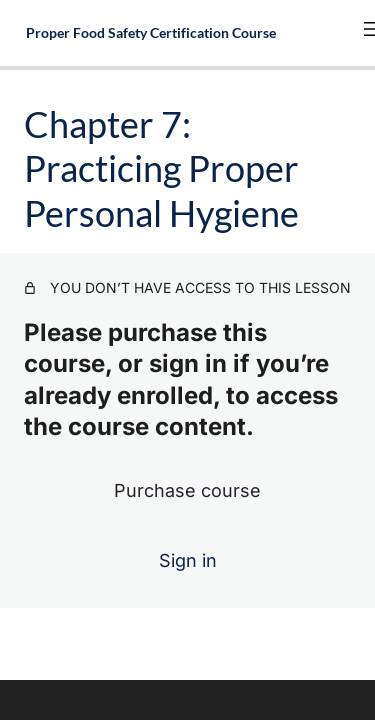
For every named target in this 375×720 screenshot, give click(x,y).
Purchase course (187, 490)
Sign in (188, 560)
